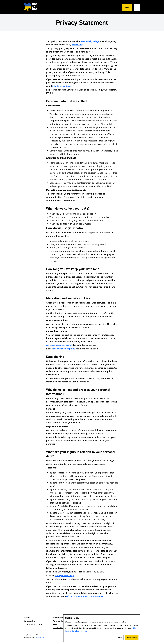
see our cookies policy (64, 349)
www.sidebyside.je (90, 41)
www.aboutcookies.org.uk (59, 345)
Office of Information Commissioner (85, 596)
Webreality (77, 45)
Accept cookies (132, 637)
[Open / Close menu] (137, 8)
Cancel (120, 637)
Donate (127, 8)
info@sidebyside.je (62, 86)
